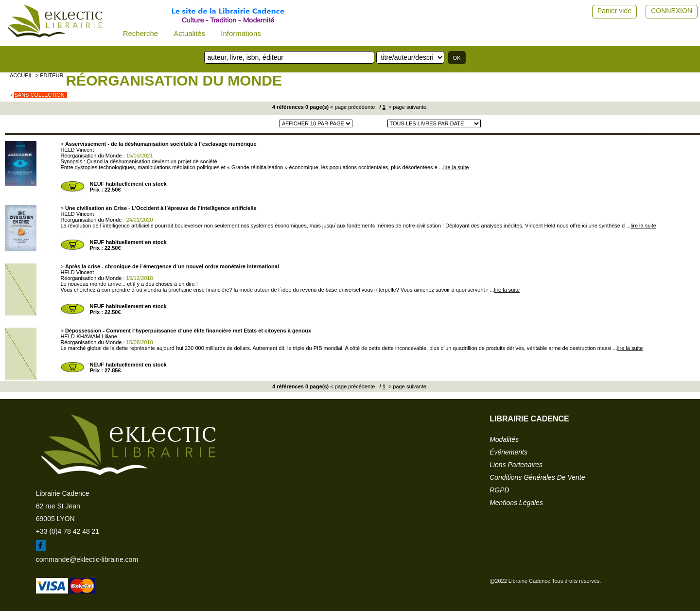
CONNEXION (672, 11)
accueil (21, 75)
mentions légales (516, 503)
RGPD (499, 490)
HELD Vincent (77, 150)
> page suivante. (407, 107)
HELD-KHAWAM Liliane (89, 336)
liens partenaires (516, 465)
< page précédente (352, 107)
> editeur (50, 75)
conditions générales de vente (537, 477)
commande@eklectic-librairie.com (87, 559)
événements (508, 452)
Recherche (141, 33)
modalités (504, 439)
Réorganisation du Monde (174, 80)
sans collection (39, 95)
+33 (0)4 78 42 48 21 (68, 531)
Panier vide (614, 11)
